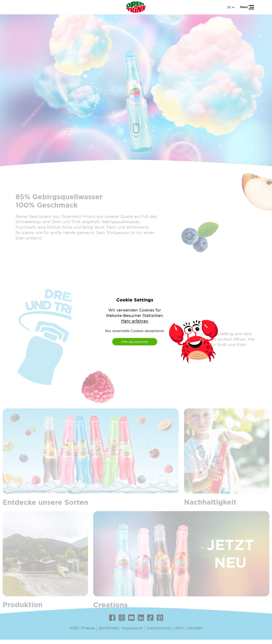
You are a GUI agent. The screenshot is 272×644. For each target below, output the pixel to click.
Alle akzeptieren (135, 342)
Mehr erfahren (135, 321)
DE (231, 7)
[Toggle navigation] (247, 7)
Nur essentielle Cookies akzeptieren (135, 331)
